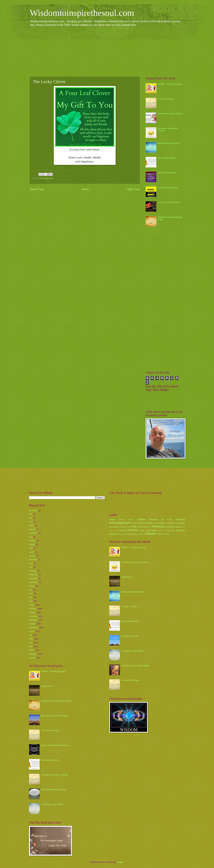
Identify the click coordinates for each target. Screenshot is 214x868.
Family (140, 523)
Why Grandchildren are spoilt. (54, 790)
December (33, 510)
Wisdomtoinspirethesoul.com (82, 13)
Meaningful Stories (173, 527)
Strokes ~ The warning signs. (170, 84)
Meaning (158, 526)
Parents (122, 530)
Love (146, 527)
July (31, 514)
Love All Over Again (130, 636)
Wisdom (151, 534)
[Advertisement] (107, 51)
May (31, 518)
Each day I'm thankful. (167, 173)
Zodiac (167, 534)
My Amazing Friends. (167, 158)
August (32, 544)
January (32, 529)
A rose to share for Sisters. (169, 202)
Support (113, 534)
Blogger (120, 862)
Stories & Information (167, 531)
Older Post (133, 189)
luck (150, 527)
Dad (162, 520)
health (155, 523)
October (32, 624)
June (31, 563)
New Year (113, 531)
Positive (133, 530)
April (31, 522)
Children (141, 519)
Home (85, 189)
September (34, 582)
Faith (134, 523)
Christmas (153, 519)
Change (131, 520)
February (33, 571)
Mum (183, 527)
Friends (148, 523)
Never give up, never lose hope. (55, 716)
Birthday (122, 520)
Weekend (135, 534)
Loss (140, 527)
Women (161, 534)
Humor (162, 523)
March (32, 525)
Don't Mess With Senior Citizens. (135, 562)
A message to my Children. (53, 804)
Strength (181, 530)
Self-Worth (152, 530)
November (33, 578)
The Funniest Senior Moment (170, 114)
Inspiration (181, 523)
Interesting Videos (125, 527)
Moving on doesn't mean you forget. (56, 701)
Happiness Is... (47, 686)
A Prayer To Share (166, 99)
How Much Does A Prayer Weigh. (136, 666)
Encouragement (46, 178)
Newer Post (37, 189)
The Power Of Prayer (50, 731)
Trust (128, 534)
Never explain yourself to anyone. (55, 745)
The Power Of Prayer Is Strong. (55, 775)
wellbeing (142, 534)
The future (122, 534)
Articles (112, 519)
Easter (170, 520)
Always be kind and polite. (169, 143)
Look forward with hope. (168, 188)
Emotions (180, 519)
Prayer (142, 530)
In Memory (171, 523)
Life (134, 526)
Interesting (114, 527)
